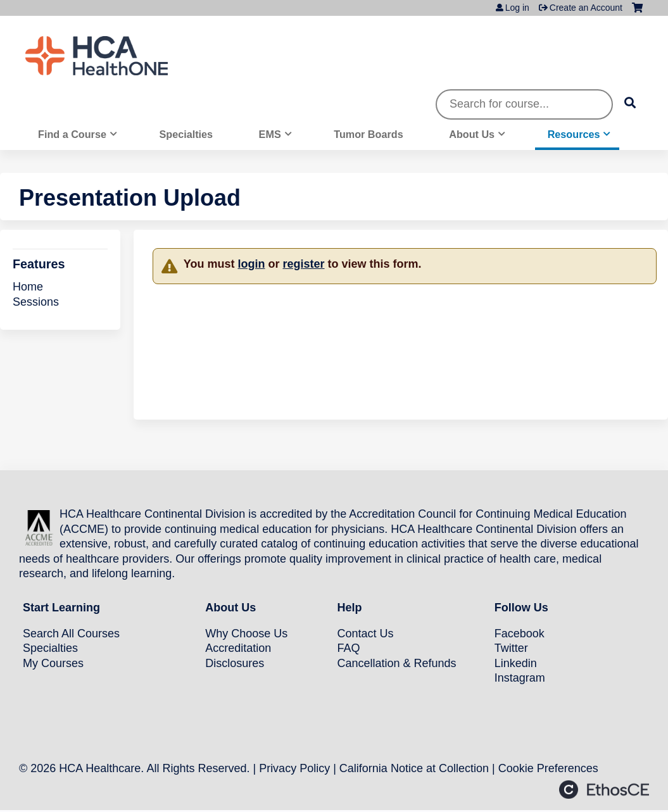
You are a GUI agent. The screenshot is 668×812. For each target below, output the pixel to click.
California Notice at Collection (414, 768)
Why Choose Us (246, 634)
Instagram (520, 678)
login (251, 264)
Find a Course (72, 134)
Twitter (511, 648)
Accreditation (238, 648)
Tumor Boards (368, 134)
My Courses (53, 663)
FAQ (349, 648)
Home (28, 287)
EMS (270, 134)
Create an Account (586, 8)
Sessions (36, 302)
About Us (472, 134)
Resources (574, 134)
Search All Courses (71, 634)
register (303, 264)
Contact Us (366, 634)
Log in (517, 8)
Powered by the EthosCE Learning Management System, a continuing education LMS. (604, 790)
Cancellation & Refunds (397, 663)
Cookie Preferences (548, 768)
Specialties (186, 134)
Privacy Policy (294, 768)
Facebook (520, 634)
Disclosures (235, 663)
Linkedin (516, 663)
